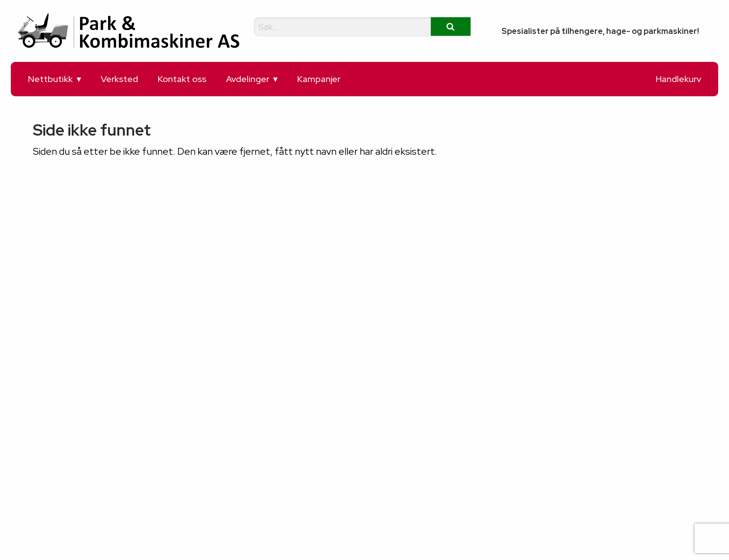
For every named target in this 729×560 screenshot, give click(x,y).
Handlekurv (678, 79)
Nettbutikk (50, 79)
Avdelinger (248, 79)
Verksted (119, 79)
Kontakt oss (182, 79)
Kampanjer (319, 79)
